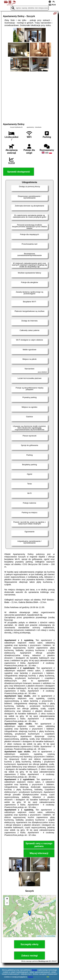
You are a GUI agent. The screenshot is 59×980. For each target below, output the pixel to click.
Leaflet (39, 936)
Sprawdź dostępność (19, 172)
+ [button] (7, 899)
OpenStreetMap (50, 936)
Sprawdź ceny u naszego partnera (39, 845)
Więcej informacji (39, 853)
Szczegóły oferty (29, 944)
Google (34, 970)
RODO (31, 977)
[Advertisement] (29, 97)
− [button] (7, 903)
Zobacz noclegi (29, 956)
